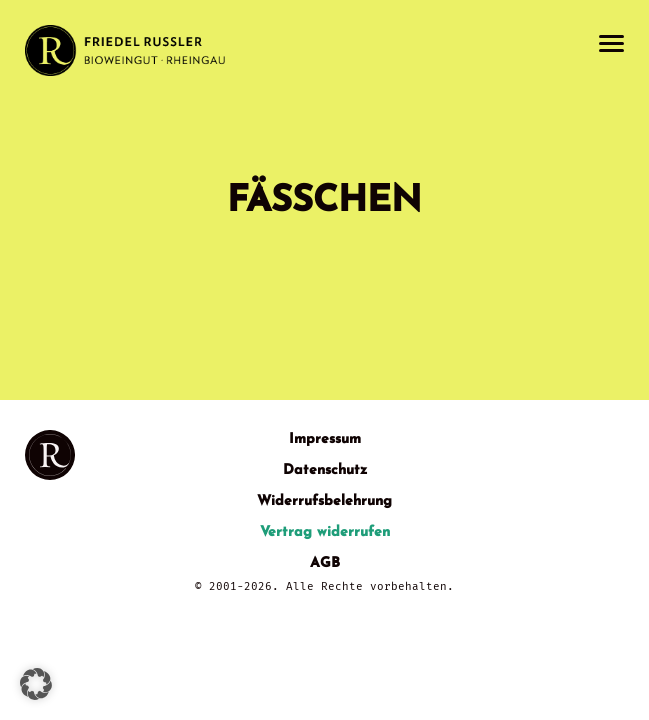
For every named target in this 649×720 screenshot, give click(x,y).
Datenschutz (325, 470)
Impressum (325, 439)
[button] (36, 684)
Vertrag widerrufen (325, 532)
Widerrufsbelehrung (324, 501)
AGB (325, 563)
